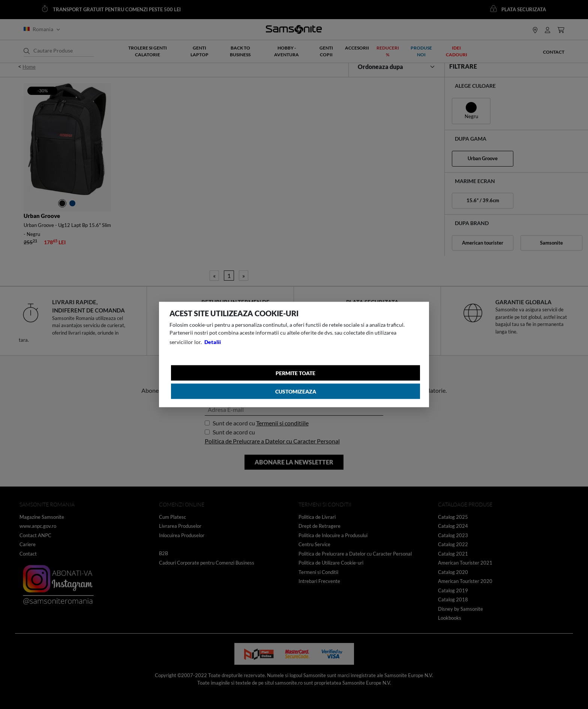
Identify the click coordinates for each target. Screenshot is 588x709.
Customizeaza (296, 391)
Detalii (213, 342)
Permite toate (295, 373)
